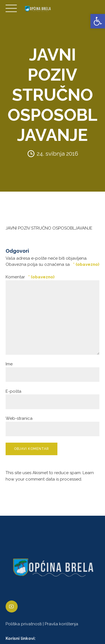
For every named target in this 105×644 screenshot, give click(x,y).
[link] (98, 21)
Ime (9, 364)
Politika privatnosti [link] (24, 624)
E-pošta (13, 391)
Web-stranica (19, 418)
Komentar (30, 277)
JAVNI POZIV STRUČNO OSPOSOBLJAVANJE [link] (49, 228)
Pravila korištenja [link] (61, 624)
